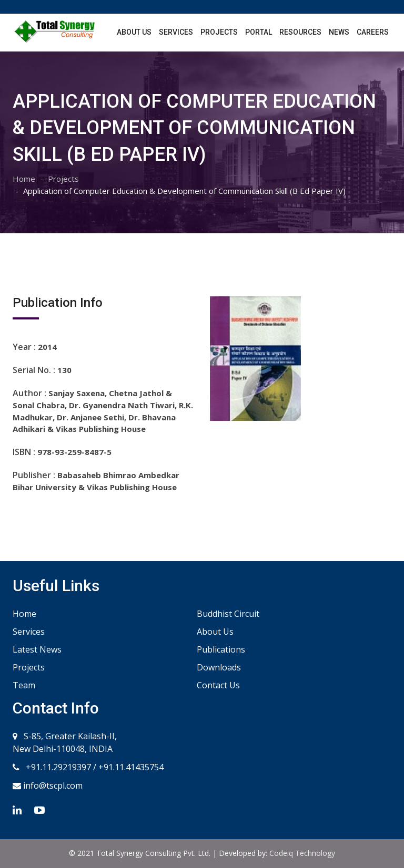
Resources (300, 32)
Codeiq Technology (302, 853)
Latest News (37, 649)
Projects (219, 32)
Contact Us (218, 685)
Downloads (219, 667)
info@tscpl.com (52, 786)
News (339, 32)
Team (24, 685)
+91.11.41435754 (131, 767)
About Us (134, 32)
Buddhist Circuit (228, 614)
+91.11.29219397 (57, 767)
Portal (259, 32)
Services (176, 32)
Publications (221, 649)
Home (24, 179)
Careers (373, 32)
